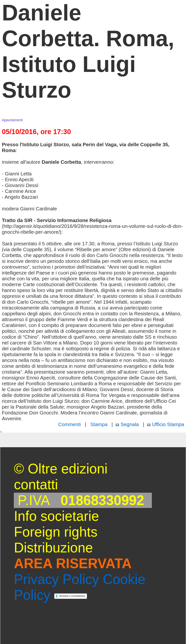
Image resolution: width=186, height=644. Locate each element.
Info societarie (56, 516)
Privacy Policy (56, 579)
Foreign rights (56, 532)
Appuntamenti (12, 120)
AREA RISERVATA (73, 563)
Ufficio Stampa (168, 424)
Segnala (130, 424)
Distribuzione (53, 548)
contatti (36, 485)
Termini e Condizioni (72, 596)
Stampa (99, 424)
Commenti (69, 424)
